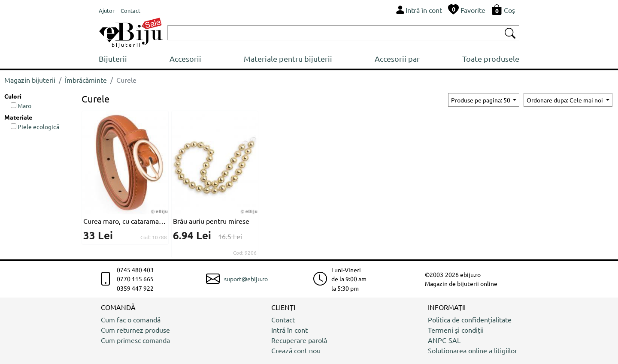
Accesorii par (397, 59)
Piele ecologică (35, 126)
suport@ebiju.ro (246, 279)
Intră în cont (289, 330)
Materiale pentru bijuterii (288, 59)
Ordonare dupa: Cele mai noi (565, 100)
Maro (21, 105)
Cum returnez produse (135, 330)
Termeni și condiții (456, 330)
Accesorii (185, 59)
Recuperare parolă (299, 340)
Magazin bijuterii (30, 80)
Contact (283, 319)
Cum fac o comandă (131, 319)
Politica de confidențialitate (470, 319)
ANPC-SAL (444, 340)
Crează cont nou (296, 350)
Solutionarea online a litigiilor (473, 350)
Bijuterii (113, 59)
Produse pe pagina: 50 (481, 100)
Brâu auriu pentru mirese (211, 221)
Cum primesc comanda (135, 340)
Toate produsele (491, 59)
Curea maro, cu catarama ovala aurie (125, 221)
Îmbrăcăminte (86, 80)
